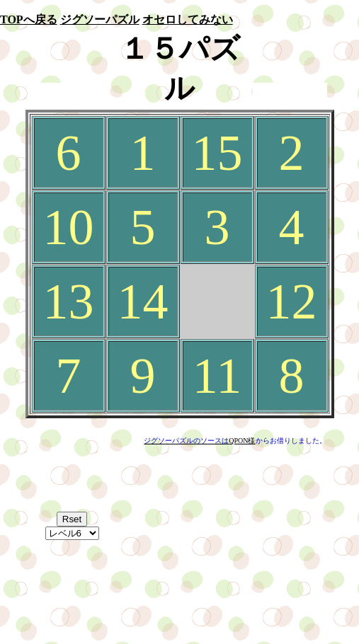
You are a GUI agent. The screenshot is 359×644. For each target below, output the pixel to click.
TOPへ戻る (29, 19)
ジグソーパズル (100, 19)
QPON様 (242, 441)
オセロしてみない (188, 19)
